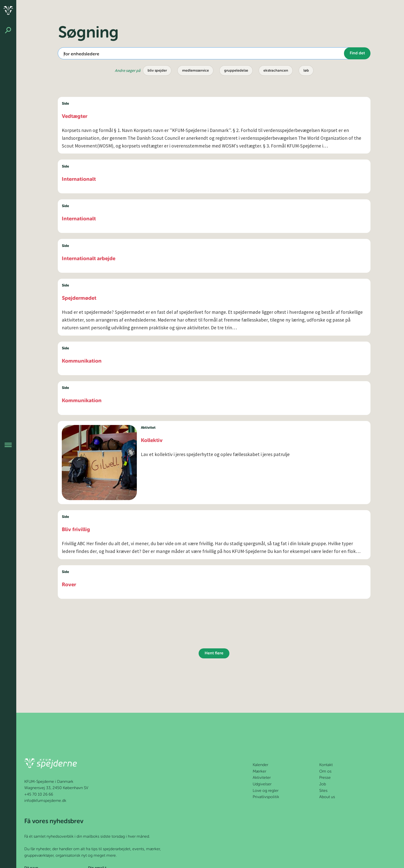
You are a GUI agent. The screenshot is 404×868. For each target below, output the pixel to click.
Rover (69, 585)
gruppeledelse (236, 71)
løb (306, 71)
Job (323, 784)
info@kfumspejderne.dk (45, 801)
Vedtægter (75, 117)
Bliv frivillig (76, 530)
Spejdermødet (79, 298)
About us (327, 797)
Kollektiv (152, 441)
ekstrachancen (276, 71)
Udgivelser (262, 784)
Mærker (259, 772)
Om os (325, 772)
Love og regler (266, 791)
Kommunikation (82, 361)
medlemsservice (195, 71)
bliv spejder (157, 71)
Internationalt (79, 179)
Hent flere (214, 653)
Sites (323, 791)
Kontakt (326, 765)
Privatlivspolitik (266, 797)
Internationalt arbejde (89, 259)
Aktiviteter (262, 778)
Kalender (260, 765)
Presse (325, 778)
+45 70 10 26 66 (39, 795)
